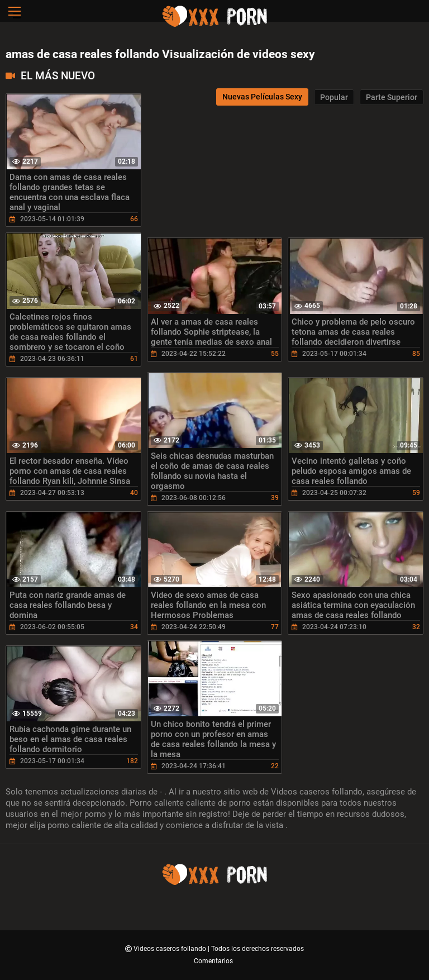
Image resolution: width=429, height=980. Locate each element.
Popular (334, 97)
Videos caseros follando (171, 949)
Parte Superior (392, 97)
